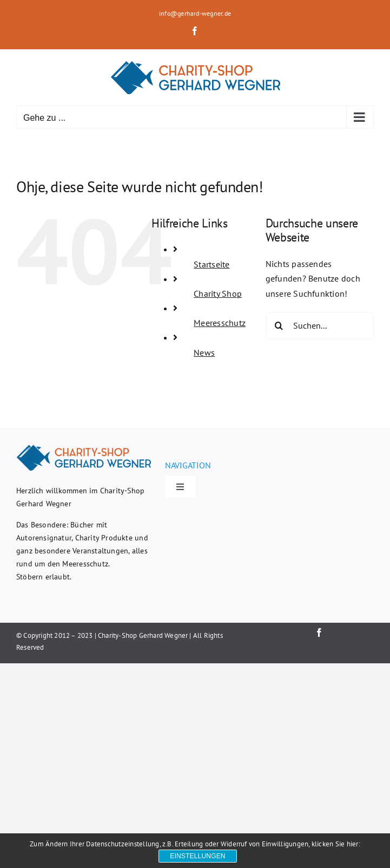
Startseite (211, 264)
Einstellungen (197, 856)
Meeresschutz (220, 323)
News (204, 353)
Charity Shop (218, 293)
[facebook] (319, 632)
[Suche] (279, 325)
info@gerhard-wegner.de (195, 13)
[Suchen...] (320, 325)
